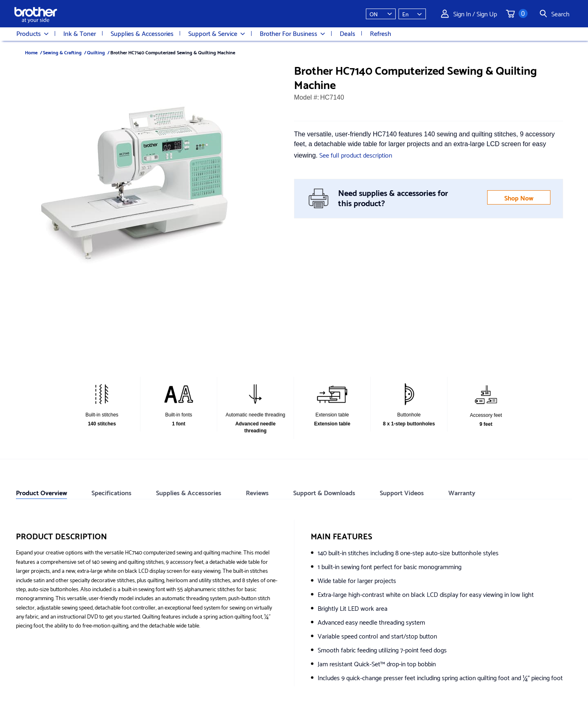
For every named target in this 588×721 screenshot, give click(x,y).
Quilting (96, 52)
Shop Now (519, 197)
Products (32, 33)
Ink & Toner (80, 33)
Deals (347, 33)
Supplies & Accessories (142, 33)
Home (31, 52)
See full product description (356, 155)
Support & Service (217, 33)
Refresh (381, 33)
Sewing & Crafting (62, 52)
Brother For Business (292, 33)
